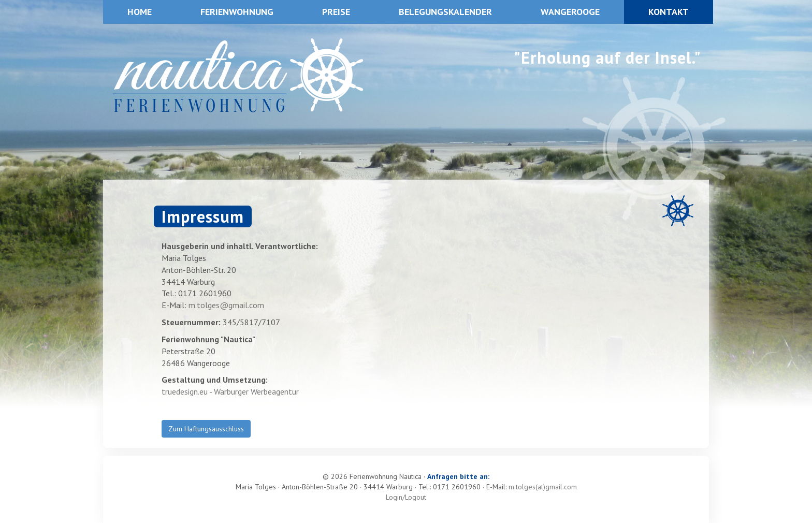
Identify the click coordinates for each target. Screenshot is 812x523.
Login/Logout (406, 497)
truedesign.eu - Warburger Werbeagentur (230, 391)
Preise (336, 12)
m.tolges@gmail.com (226, 305)
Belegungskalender (445, 12)
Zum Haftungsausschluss (206, 429)
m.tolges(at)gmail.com (543, 487)
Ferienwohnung (237, 12)
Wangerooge (570, 12)
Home (140, 12)
